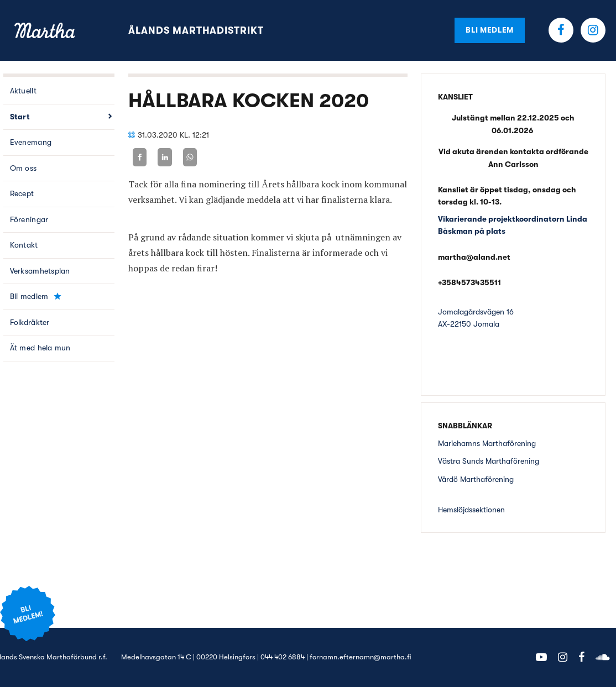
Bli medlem (490, 30)
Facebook (561, 30)
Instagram (593, 30)
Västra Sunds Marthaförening (489, 461)
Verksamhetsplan (40, 271)
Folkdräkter (30, 322)
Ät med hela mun (40, 348)
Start (20, 117)
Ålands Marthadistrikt (196, 30)
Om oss (24, 168)
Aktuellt (23, 91)
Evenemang (31, 142)
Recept (22, 193)
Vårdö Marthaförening (476, 479)
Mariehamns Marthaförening (487, 443)
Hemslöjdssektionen (471, 510)
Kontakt (24, 245)
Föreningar (29, 219)
